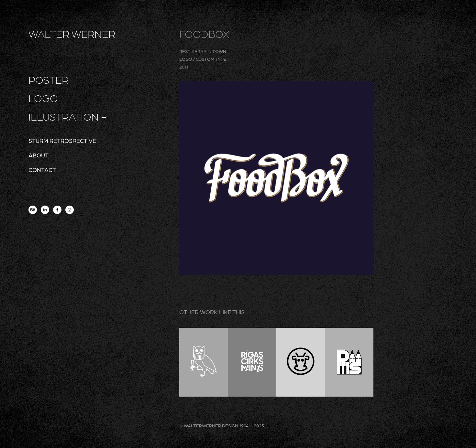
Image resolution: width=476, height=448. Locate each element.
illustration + (68, 116)
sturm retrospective (62, 140)
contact (42, 170)
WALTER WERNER (72, 34)
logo (43, 98)
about (39, 155)
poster (49, 80)
